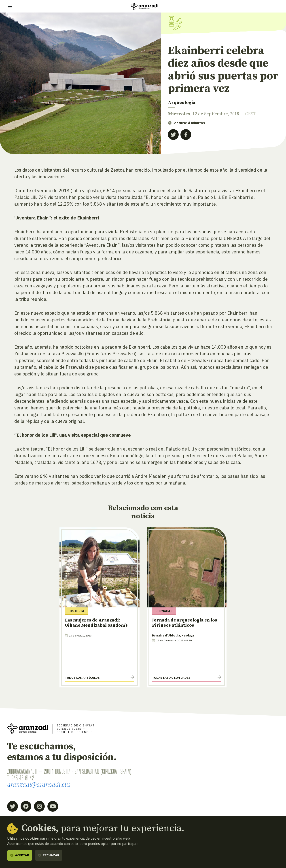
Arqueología (182, 103)
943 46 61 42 (23, 778)
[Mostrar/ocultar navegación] (10, 6)
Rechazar (49, 855)
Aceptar (20, 855)
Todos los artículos (82, 678)
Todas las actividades (171, 678)
